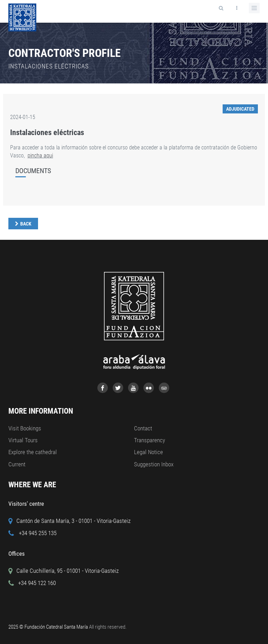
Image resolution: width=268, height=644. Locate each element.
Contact (143, 428)
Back (26, 224)
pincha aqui (40, 156)
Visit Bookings (25, 428)
